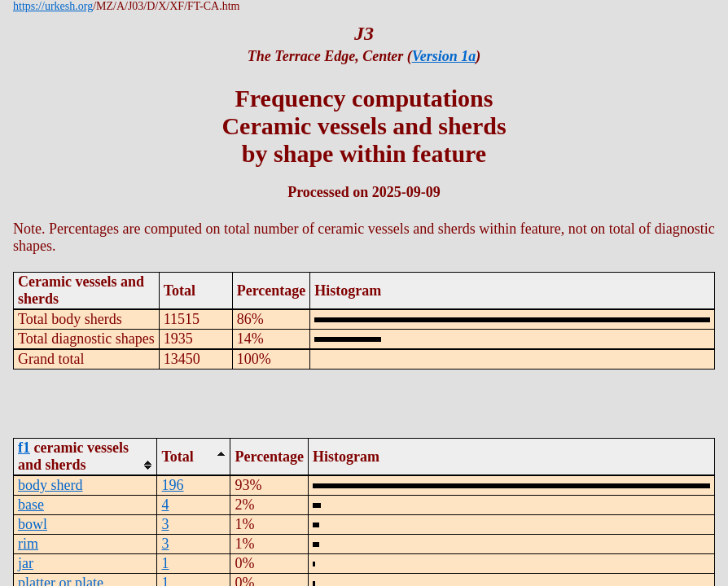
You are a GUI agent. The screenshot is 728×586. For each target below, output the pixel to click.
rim (28, 544)
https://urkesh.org (53, 6)
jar (26, 563)
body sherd (50, 485)
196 (172, 485)
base (31, 505)
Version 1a (444, 56)
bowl (33, 524)
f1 (24, 448)
